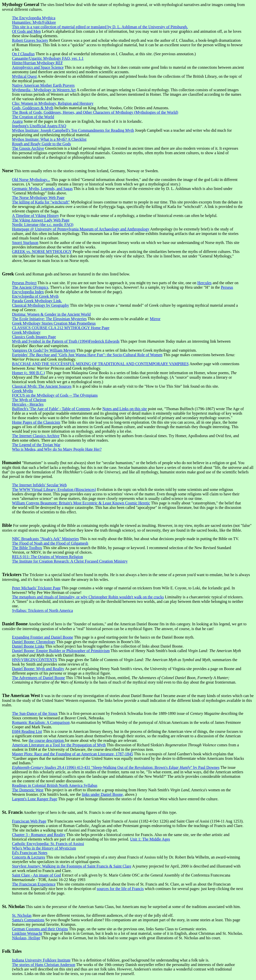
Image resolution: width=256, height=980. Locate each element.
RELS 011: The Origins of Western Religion (47, 557)
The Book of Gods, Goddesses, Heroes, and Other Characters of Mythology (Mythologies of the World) (95, 112)
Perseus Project (24, 283)
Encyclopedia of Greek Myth (35, 296)
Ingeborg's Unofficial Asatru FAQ (39, 126)
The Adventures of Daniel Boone (38, 678)
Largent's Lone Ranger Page (35, 799)
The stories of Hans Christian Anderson (44, 965)
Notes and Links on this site (124, 409)
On (23, 54)
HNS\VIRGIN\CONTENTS (34, 660)
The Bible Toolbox (27, 548)
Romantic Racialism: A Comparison (41, 722)
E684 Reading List (27, 731)
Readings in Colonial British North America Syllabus (55, 785)
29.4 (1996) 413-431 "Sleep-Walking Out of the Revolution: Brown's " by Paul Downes (116, 767)
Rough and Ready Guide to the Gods (41, 144)
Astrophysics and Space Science (38, 67)
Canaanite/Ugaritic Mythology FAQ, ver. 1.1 (48, 58)
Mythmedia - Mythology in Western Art (44, 90)
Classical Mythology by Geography (40, 305)
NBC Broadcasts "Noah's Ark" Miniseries (45, 539)
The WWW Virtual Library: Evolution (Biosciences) (54, 490)
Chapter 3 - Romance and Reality (39, 835)
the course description (47, 740)
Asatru (17, 121)
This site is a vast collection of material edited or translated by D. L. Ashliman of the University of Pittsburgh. (100, 27)
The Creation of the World (33, 117)
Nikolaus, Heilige (26, 938)
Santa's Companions (28, 920)
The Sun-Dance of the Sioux (35, 713)
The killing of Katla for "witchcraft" (41, 202)
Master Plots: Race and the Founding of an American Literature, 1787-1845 (72, 754)
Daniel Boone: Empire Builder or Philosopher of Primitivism (61, 651)
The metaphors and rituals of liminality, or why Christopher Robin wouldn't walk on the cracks (88, 597)
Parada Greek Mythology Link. (37, 301)
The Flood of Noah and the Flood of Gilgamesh (50, 543)
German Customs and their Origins (40, 929)
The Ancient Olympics (30, 287)
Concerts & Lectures (28, 857)
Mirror (155, 319)
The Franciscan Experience (34, 884)
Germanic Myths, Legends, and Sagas (42, 189)
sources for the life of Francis (120, 889)
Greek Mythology (26, 332)
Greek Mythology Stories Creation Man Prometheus (54, 323)
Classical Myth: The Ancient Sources (42, 386)
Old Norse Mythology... (31, 180)
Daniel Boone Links (28, 646)
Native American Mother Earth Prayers (43, 85)
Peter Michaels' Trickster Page (36, 588)
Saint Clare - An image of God (36, 875)
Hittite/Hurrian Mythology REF (37, 63)
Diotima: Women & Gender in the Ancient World (51, 314)
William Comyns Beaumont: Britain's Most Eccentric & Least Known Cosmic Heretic (81, 503)
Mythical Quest (24, 76)
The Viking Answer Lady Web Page (41, 220)
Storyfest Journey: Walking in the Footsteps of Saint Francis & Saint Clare (72, 866)
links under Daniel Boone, (103, 794)
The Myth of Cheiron (29, 400)
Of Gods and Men (26, 31)
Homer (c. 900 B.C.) (28, 373)
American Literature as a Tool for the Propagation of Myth (59, 745)
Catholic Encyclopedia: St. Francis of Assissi (48, 844)
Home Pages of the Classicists (36, 422)
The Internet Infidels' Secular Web (39, 485)
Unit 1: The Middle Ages (150, 839)
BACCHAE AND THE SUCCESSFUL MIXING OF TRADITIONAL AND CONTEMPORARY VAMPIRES (100, 364)
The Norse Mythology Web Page (38, 198)
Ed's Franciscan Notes (30, 853)
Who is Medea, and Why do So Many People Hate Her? (57, 449)
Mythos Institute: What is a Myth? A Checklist (49, 139)
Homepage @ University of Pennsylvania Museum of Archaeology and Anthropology (81, 229)
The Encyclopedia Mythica (34, 18)
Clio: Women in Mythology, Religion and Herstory (53, 103)
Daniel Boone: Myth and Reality (38, 669)
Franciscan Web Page (29, 821)
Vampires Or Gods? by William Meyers (44, 350)
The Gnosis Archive (28, 148)
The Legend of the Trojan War (36, 445)
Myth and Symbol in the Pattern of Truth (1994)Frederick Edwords (66, 341)
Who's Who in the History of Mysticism (44, 848)
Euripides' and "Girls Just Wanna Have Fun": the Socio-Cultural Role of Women (87, 355)
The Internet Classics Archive (36, 436)
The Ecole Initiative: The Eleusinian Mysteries (49, 319)
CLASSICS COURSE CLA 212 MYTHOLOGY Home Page (61, 328)
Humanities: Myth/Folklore (34, 22)
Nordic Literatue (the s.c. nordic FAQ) (43, 225)
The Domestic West (28, 790)
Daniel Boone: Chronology (34, 642)
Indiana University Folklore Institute (41, 960)
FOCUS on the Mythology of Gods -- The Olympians (55, 395)
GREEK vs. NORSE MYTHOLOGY (42, 252)
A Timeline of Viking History (35, 216)
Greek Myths (22, 391)
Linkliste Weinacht (27, 933)
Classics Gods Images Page (34, 337)
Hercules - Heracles (28, 404)
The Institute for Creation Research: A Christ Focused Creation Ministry (70, 561)
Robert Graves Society (30, 40)
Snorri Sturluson (25, 243)
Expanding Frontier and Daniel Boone (42, 637)
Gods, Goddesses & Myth (33, 108)
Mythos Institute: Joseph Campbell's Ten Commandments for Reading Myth (73, 130)
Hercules (204, 283)
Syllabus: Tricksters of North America (42, 610)
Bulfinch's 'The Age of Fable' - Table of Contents (51, 409)
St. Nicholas (22, 915)
